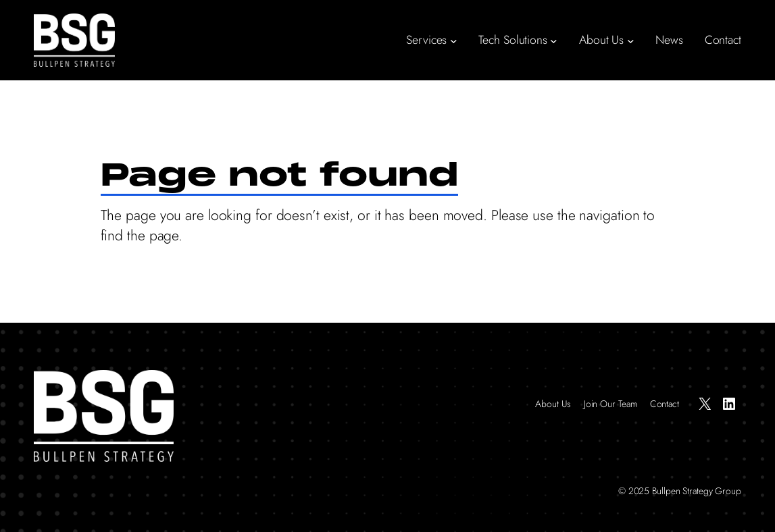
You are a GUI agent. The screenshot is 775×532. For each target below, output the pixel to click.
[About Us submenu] (631, 40)
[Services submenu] (454, 40)
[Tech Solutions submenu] (554, 40)
